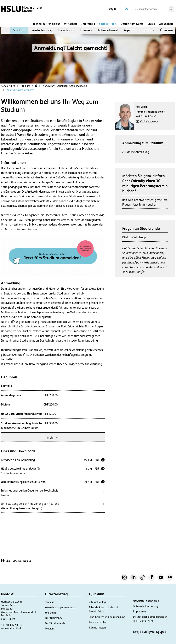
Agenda (130, 30)
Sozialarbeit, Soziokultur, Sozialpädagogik (65, 86)
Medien (49, 629)
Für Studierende (54, 618)
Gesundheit (166, 24)
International (108, 30)
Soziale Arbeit (108, 24)
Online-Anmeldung (75, 350)
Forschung (66, 30)
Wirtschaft (71, 24)
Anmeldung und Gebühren (20, 90)
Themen (86, 30)
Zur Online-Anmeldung (136, 152)
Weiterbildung (42, 30)
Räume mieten (97, 628)
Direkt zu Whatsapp (134, 237)
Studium (19, 30)
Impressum (139, 611)
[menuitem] (19, 30)
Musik (151, 24)
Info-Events (42, 187)
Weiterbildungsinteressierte (61, 607)
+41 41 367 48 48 (11, 625)
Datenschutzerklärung (145, 606)
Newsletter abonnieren (146, 601)
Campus (148, 30)
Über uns (167, 30)
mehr (53, 437)
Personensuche (98, 622)
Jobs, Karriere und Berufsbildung (107, 617)
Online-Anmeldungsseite (37, 317)
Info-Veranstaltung (68, 177)
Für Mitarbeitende (55, 623)
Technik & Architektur (46, 24)
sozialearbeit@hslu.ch (13, 628)
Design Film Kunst (132, 24)
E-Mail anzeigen (149, 121)
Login (112, 9)
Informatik (88, 24)
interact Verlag (97, 602)
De (127, 9)
